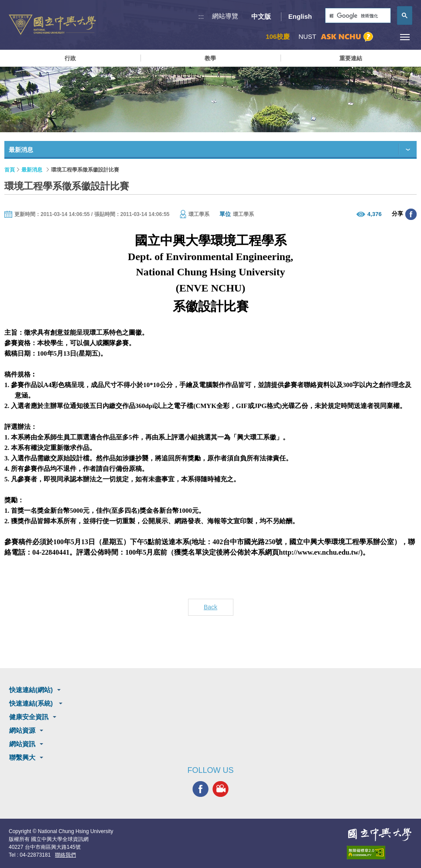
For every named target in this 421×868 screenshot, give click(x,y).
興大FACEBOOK (200, 789)
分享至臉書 (411, 214)
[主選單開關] (405, 37)
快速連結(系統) (32, 703)
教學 (210, 58)
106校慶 (278, 36)
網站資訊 (22, 744)
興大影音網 (221, 789)
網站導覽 (225, 16)
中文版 (261, 16)
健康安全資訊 (29, 717)
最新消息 (32, 170)
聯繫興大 (22, 757)
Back (210, 607)
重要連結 (351, 58)
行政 (70, 58)
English (300, 16)
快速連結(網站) (31, 690)
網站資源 (22, 730)
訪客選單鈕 (385, 37)
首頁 (10, 170)
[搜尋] (357, 16)
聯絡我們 (65, 855)
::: (201, 16)
